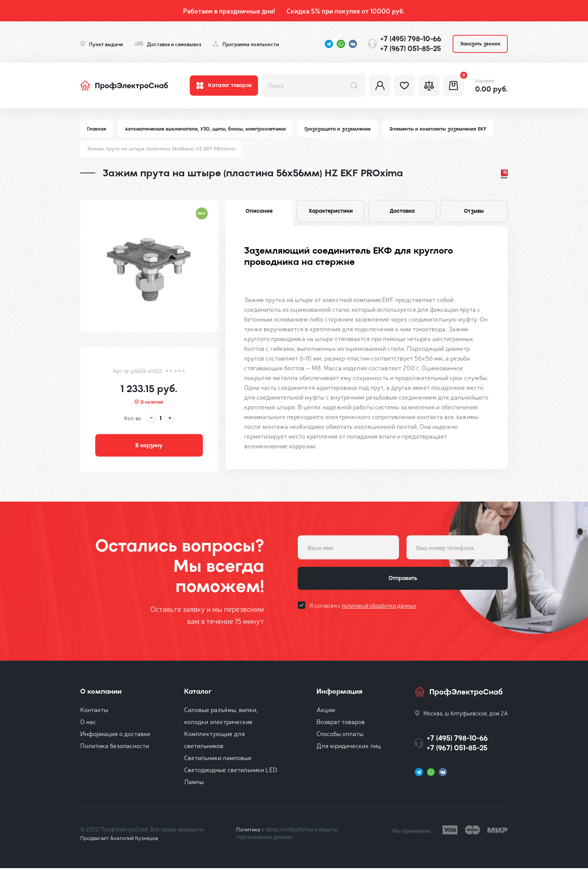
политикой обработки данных (379, 608)
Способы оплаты (340, 735)
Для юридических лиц (349, 747)
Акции (326, 711)
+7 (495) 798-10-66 (411, 39)
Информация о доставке (115, 735)
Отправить (403, 581)
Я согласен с (363, 608)
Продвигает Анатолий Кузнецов (121, 839)
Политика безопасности (115, 747)
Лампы (194, 783)
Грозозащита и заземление (341, 129)
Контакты (94, 711)
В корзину (149, 446)
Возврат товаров (341, 723)
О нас (88, 723)
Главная (97, 129)
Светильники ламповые (218, 759)
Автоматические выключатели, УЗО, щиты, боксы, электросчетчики (207, 129)
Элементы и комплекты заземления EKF (444, 129)
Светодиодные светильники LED (231, 771)
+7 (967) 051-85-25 (411, 49)
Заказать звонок (480, 44)
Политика (248, 831)
